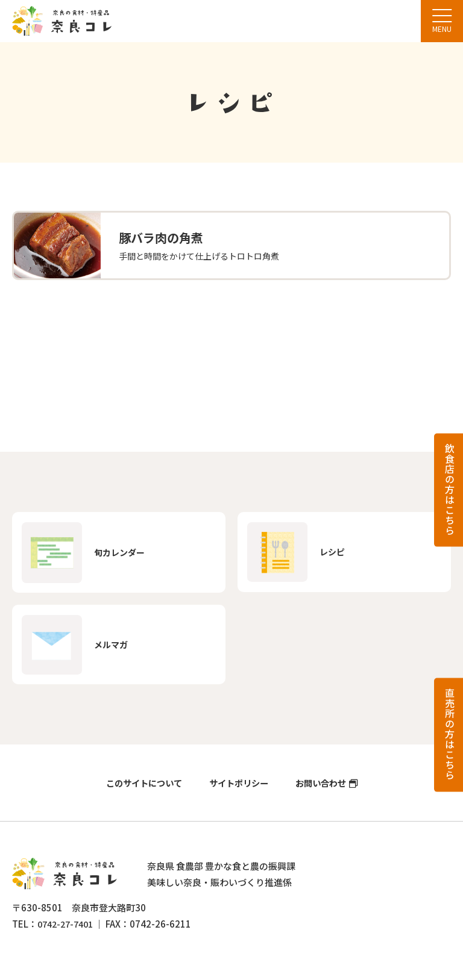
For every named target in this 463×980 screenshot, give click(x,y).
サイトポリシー (239, 791)
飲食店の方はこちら (450, 489)
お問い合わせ (325, 791)
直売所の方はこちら (450, 734)
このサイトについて (140, 791)
